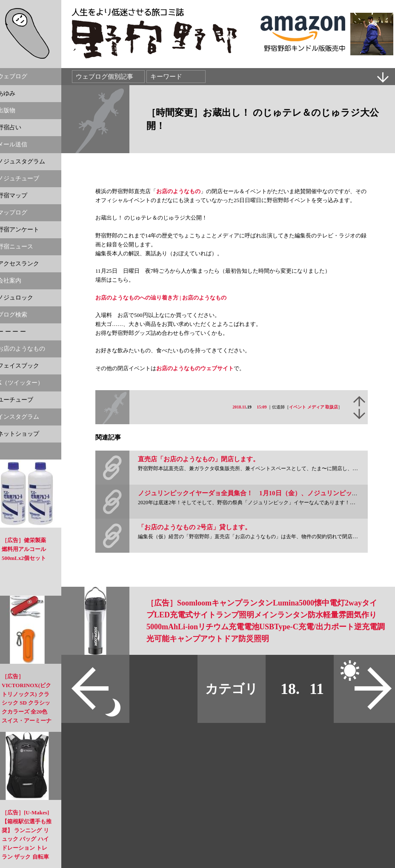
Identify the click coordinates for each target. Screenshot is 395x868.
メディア (316, 407)
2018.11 (239, 407)
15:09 (262, 407)
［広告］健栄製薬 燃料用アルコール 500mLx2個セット (24, 549)
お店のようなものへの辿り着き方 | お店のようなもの (161, 298)
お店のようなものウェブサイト (195, 368)
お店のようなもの (178, 191)
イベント (298, 407)
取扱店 (332, 407)
